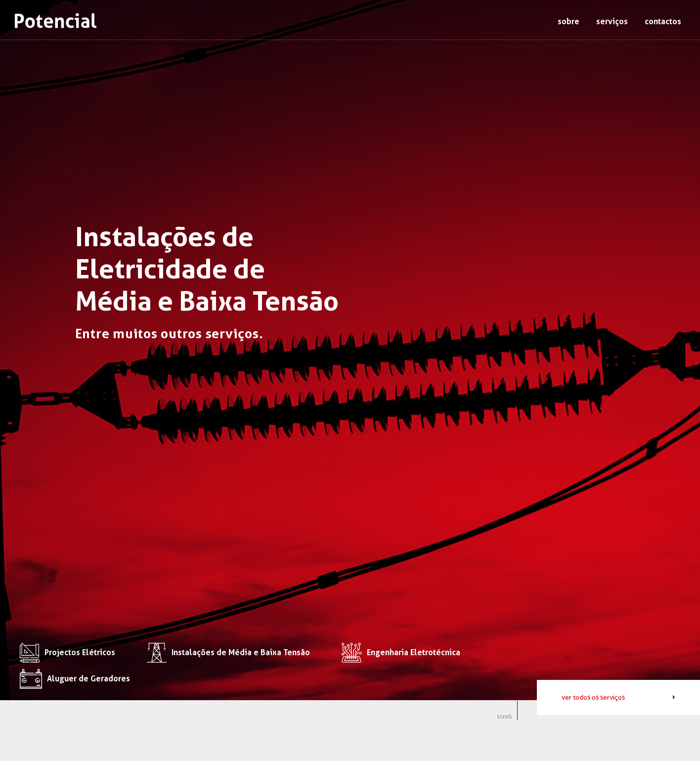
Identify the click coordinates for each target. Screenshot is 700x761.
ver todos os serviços (593, 697)
